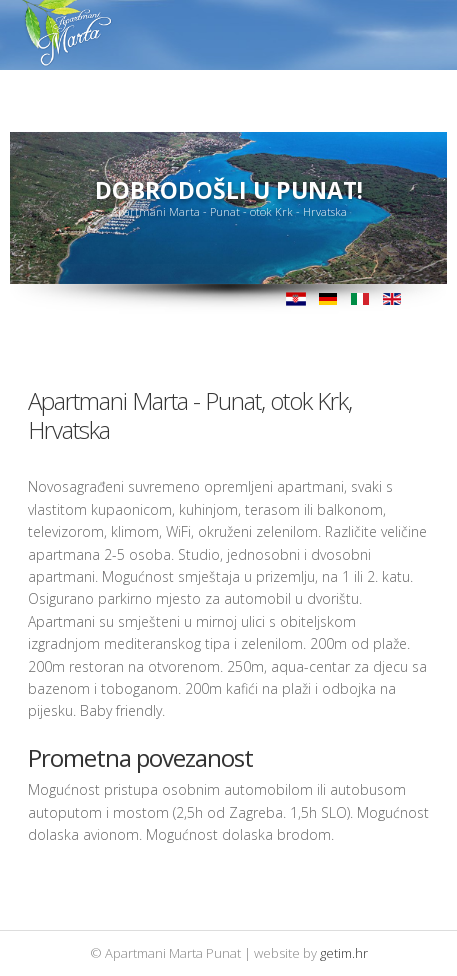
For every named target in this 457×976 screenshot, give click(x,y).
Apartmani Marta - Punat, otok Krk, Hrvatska (190, 415)
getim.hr (344, 953)
